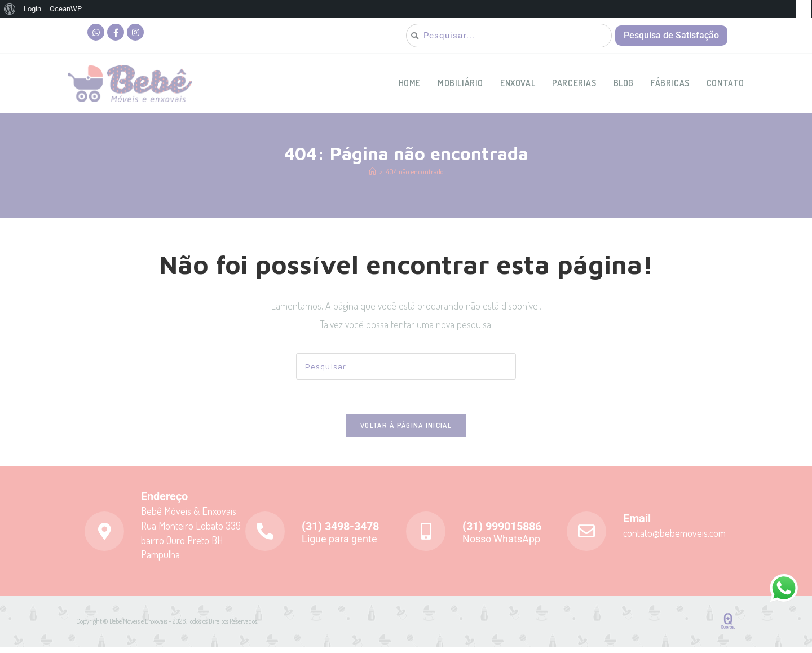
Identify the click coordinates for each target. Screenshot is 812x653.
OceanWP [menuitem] (66, 9)
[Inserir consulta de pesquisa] (406, 372)
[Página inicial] (372, 178)
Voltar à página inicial (406, 431)
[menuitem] (10, 9)
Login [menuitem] (32, 9)
